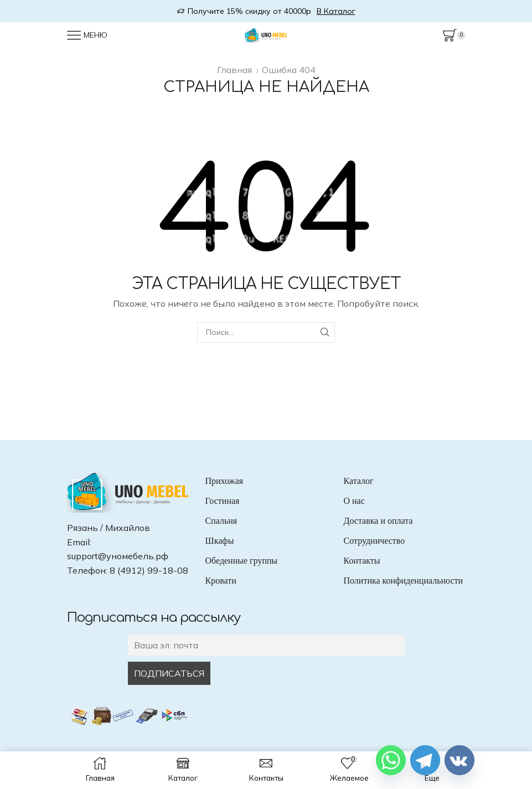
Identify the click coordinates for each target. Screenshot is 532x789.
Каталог (359, 481)
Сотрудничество (375, 541)
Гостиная (223, 501)
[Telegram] (425, 760)
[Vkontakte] (459, 760)
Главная (234, 70)
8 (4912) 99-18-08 (149, 570)
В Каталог (336, 11)
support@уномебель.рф (118, 556)
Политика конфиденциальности (404, 581)
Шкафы (220, 541)
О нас (354, 501)
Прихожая (224, 481)
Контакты (362, 561)
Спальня (221, 521)
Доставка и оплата (378, 521)
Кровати (221, 581)
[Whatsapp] (391, 760)
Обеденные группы (242, 561)
